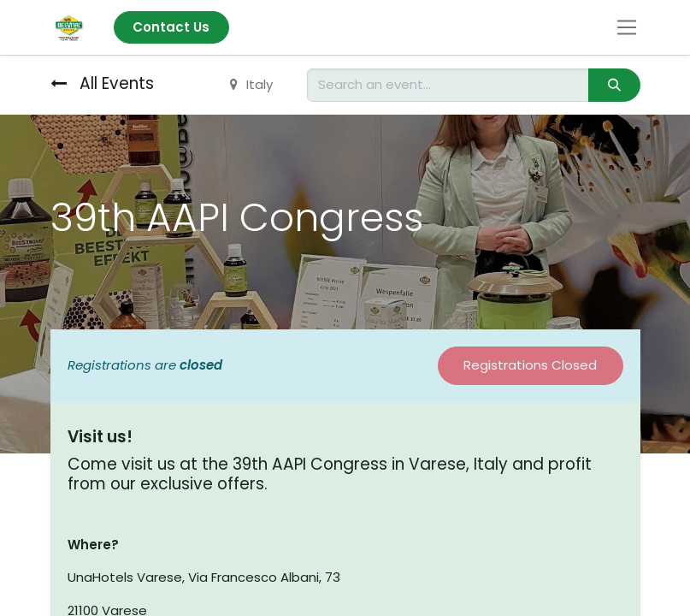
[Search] (614, 85)
